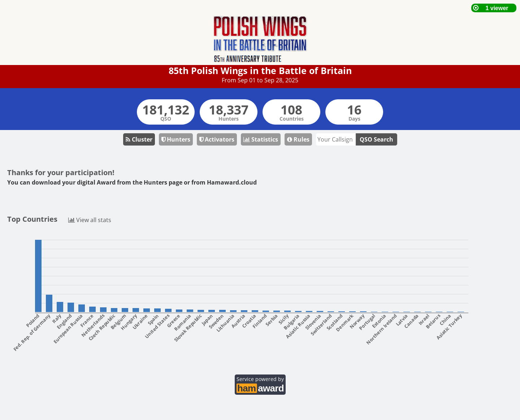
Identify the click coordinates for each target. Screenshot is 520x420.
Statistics (261, 139)
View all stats (90, 219)
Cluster (139, 139)
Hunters (176, 139)
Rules (298, 139)
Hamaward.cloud (232, 182)
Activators (217, 139)
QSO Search (376, 139)
